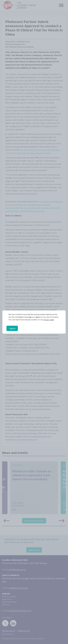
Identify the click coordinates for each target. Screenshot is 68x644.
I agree (12, 328)
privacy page (49, 320)
